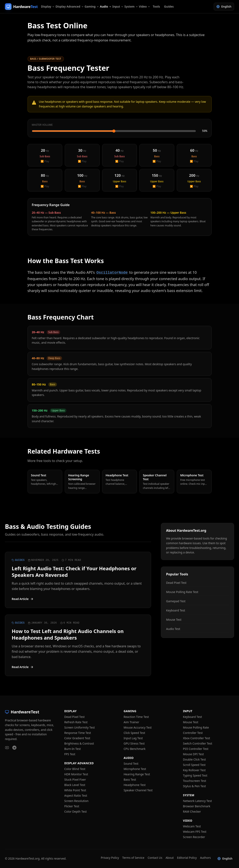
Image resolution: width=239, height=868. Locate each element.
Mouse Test (174, 620)
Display (48, 6)
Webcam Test (192, 826)
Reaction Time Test (136, 717)
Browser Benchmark (197, 806)
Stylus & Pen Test (194, 786)
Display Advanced (70, 6)
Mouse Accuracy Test (138, 727)
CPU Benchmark (135, 749)
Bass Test (130, 780)
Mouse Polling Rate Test (182, 592)
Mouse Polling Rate (196, 727)
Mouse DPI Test (193, 754)
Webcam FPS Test (195, 832)
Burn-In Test (73, 749)
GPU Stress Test (134, 743)
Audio (106, 6)
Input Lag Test (133, 738)
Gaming (92, 6)
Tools (156, 6)
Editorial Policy (187, 858)
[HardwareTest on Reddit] (14, 748)
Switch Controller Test (197, 743)
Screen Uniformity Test (80, 727)
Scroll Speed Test (194, 765)
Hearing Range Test (137, 774)
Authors (205, 858)
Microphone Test (135, 769)
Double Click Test (194, 759)
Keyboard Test (176, 610)
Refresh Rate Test (76, 722)
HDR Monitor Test (76, 774)
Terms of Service (133, 858)
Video (145, 6)
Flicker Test (72, 806)
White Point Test (75, 790)
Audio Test (173, 629)
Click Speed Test (135, 733)
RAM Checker (192, 812)
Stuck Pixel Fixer (75, 780)
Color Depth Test (76, 812)
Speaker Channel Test (138, 790)
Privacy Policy (110, 858)
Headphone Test (135, 785)
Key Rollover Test (194, 770)
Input (118, 6)
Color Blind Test (75, 769)
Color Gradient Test (77, 738)
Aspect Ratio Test (76, 796)
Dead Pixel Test (176, 583)
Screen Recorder (194, 837)
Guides (169, 6)
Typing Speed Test (195, 775)
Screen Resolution (76, 801)
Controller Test (193, 733)
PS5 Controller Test (196, 749)
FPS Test (70, 754)
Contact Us (155, 858)
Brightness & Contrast (79, 743)
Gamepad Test (176, 601)
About (170, 858)
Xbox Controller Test (196, 738)
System (131, 6)
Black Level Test (75, 785)
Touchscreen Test (195, 781)
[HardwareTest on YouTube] (7, 748)
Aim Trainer (132, 722)
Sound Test (131, 764)
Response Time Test (78, 733)
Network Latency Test (197, 801)
